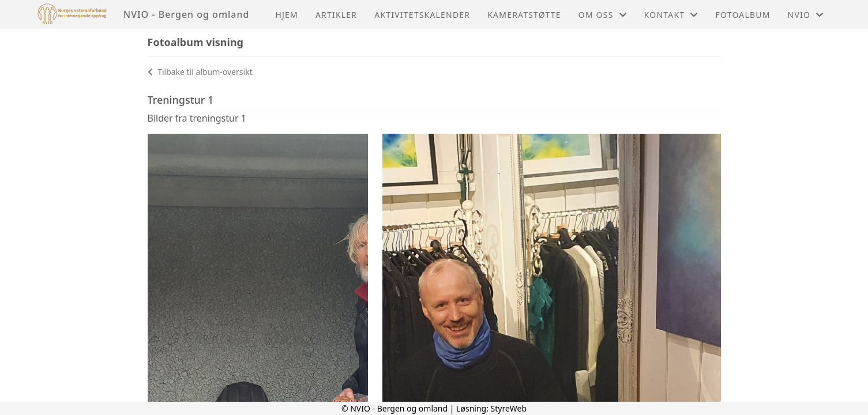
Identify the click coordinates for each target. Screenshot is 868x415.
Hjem (286, 15)
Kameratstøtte (524, 15)
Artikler (336, 15)
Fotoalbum (743, 15)
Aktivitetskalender (422, 15)
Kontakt (671, 15)
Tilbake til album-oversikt (200, 72)
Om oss (603, 15)
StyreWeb (509, 408)
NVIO (806, 15)
